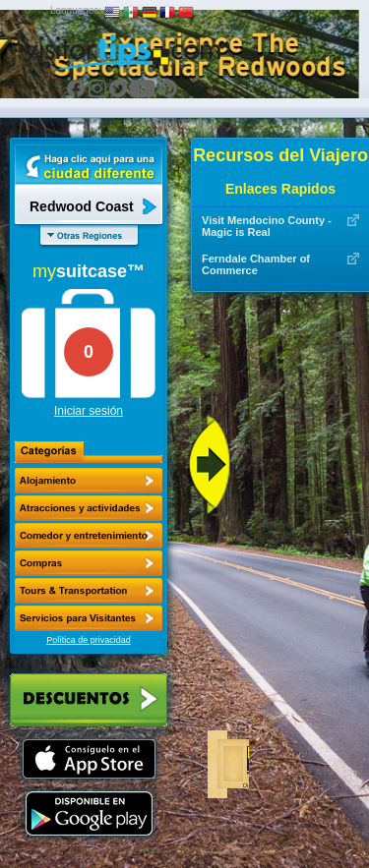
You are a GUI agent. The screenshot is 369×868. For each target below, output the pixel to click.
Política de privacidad (89, 640)
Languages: (76, 10)
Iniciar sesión (89, 411)
